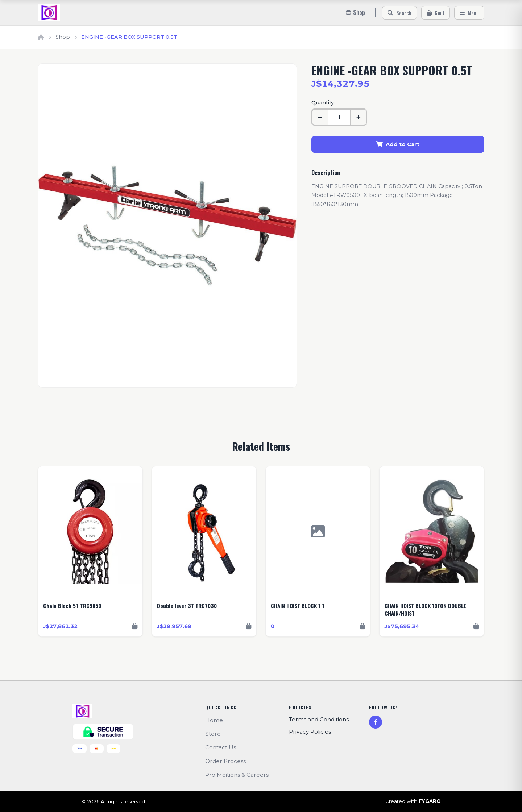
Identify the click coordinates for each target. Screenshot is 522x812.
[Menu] (469, 13)
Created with (413, 801)
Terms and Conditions (319, 719)
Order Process (225, 761)
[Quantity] (339, 117)
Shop (63, 37)
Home (214, 720)
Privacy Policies (310, 732)
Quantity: (323, 103)
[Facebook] (376, 722)
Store (213, 734)
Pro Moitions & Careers (237, 775)
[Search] (399, 13)
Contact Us (221, 747)
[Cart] (436, 13)
